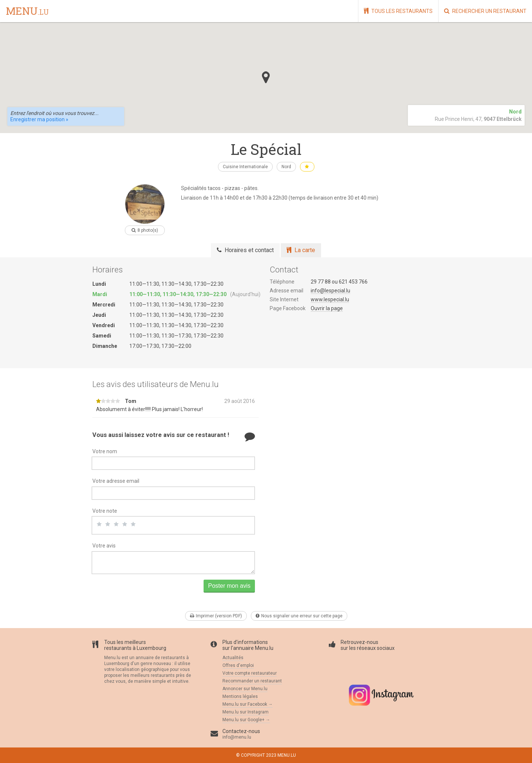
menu (27, 11)
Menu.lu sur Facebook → (248, 704)
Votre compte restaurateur (250, 673)
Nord (286, 167)
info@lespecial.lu (330, 291)
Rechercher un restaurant (485, 11)
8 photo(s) (145, 230)
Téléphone (282, 282)
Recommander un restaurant (252, 681)
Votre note (105, 511)
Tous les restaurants (398, 11)
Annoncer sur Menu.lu (245, 689)
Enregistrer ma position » (39, 119)
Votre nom (105, 451)
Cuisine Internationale (245, 167)
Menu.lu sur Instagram (245, 712)
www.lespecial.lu (330, 299)
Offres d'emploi (238, 665)
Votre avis (104, 546)
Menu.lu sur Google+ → (246, 720)
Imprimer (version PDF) (216, 616)
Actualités (233, 658)
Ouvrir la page (327, 308)
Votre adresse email (116, 481)
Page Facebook (288, 308)
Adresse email (287, 291)
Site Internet (284, 299)
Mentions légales (240, 696)
